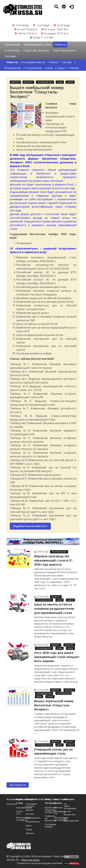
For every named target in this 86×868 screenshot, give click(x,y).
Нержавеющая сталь (37, 44)
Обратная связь (30, 860)
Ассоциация (12, 44)
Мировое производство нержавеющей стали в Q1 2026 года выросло (53, 560)
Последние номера (48, 825)
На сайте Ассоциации (67, 806)
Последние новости (34, 62)
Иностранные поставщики (58, 819)
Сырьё (61, 68)
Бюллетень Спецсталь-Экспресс (48, 810)
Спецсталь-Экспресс (36, 50)
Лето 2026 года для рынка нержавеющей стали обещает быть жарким (57, 657)
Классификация (20, 808)
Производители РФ (58, 813)
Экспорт (68, 62)
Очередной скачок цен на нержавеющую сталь (53, 751)
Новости (60, 44)
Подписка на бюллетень (48, 818)
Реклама (10, 56)
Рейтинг (74, 68)
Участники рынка (64, 50)
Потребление (34, 68)
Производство (13, 68)
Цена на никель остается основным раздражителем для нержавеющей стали (54, 608)
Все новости (18, 785)
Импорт (54, 62)
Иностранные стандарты (20, 819)
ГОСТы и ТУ (19, 813)
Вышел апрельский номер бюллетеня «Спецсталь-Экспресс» (54, 705)
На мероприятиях (67, 819)
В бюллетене (67, 813)
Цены (50, 68)
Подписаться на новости (30, 526)
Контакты (10, 804)
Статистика (12, 50)
